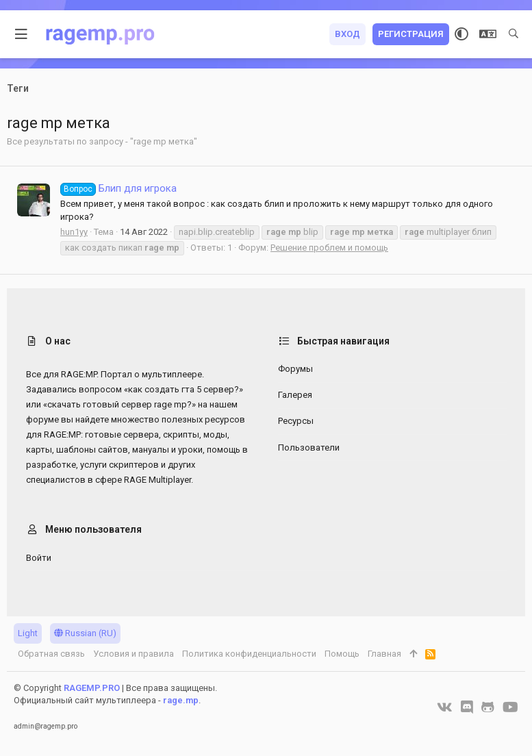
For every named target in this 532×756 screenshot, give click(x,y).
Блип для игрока (118, 188)
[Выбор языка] (488, 34)
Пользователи (309, 448)
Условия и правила (134, 654)
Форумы (295, 369)
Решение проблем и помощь (329, 248)
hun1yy (74, 232)
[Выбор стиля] (461, 34)
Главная (384, 654)
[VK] (445, 707)
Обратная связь (51, 654)
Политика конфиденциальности (249, 654)
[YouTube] (510, 707)
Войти (39, 558)
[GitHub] (488, 707)
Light (28, 633)
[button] (22, 34)
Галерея (295, 395)
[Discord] (467, 707)
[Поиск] (514, 34)
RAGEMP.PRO (92, 688)
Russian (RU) (85, 633)
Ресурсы (296, 421)
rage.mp (181, 700)
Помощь (342, 654)
